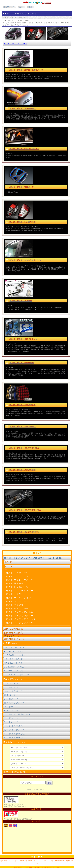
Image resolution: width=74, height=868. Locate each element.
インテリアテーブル (15, 734)
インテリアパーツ (14, 738)
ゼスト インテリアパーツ (20, 623)
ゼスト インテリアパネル (20, 612)
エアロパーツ (11, 683)
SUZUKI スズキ (14, 671)
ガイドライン (13, 861)
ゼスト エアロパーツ (17, 573)
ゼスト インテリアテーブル (21, 619)
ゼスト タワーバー (16, 601)
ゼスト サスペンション (18, 598)
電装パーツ (10, 695)
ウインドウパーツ (14, 691)
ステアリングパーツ (15, 730)
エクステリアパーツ (15, 703)
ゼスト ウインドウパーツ (20, 580)
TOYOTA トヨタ (14, 651)
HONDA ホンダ (13, 659)
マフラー (9, 707)
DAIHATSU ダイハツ (17, 674)
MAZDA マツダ (13, 663)
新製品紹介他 (37, 813)
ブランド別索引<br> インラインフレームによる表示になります (37, 757)
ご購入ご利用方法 (14, 629)
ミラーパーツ (11, 687)
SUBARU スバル (14, 667)
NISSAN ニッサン (15, 655)
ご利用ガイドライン (15, 639)
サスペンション (12, 710)
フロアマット (11, 718)
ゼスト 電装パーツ (16, 583)
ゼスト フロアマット (17, 605)
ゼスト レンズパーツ (17, 587)
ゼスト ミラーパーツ (17, 576)
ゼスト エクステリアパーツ (21, 591)
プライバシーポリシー (42, 861)
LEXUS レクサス (14, 647)
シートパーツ (11, 722)
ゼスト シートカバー (17, 608)
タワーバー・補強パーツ (17, 714)
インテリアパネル (14, 726)
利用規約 (4, 861)
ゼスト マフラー (15, 594)
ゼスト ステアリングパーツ (21, 616)
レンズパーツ (11, 699)
